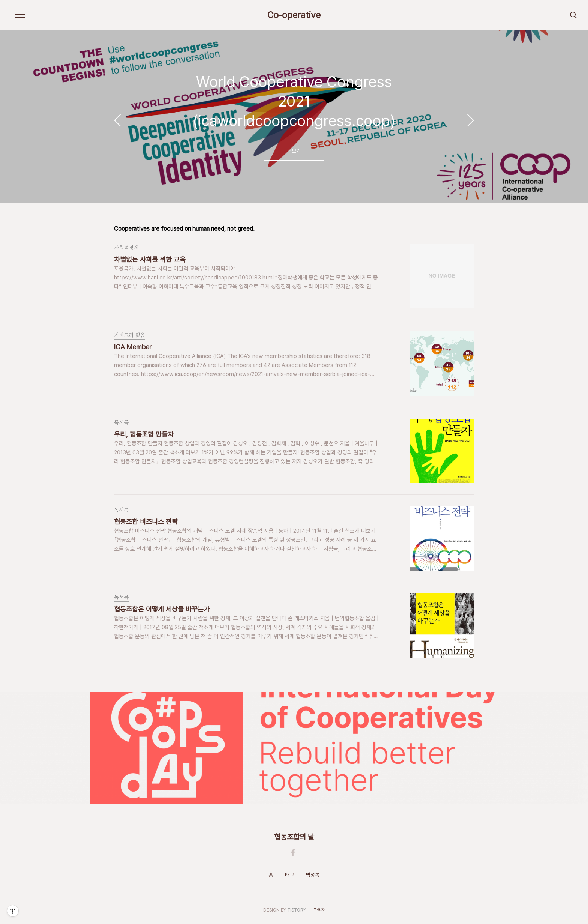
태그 (289, 875)
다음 (471, 120)
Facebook (293, 853)
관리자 (319, 910)
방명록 (313, 875)
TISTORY (296, 910)
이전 (117, 120)
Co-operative (294, 15)
